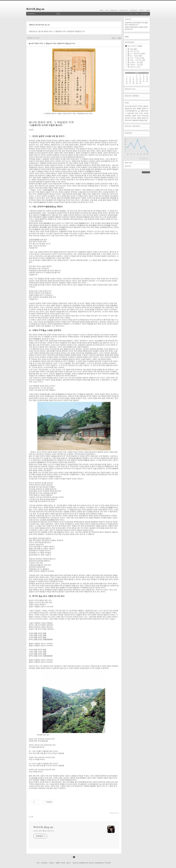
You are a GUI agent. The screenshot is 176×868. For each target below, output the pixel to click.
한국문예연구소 (132, 111)
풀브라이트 (134, 106)
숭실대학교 (131, 113)
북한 (139, 116)
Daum (91, 863)
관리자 (63, 863)
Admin (141, 10)
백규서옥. (128, 166)
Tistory (108, 863)
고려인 (140, 106)
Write (147, 10)
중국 (137, 113)
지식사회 (133, 118)
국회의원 (128, 116)
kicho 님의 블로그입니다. (44, 831)
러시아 (127, 106)
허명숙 (143, 111)
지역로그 (52, 863)
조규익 (141, 113)
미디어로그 (44, 863)
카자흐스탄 (145, 116)
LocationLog (123, 10)
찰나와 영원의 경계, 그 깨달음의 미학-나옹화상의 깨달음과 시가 (62, 31)
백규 (130, 120)
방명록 (58, 863)
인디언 (127, 118)
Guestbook (133, 10)
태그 (38, 863)
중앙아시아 (129, 108)
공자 (135, 108)
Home (102, 10)
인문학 (134, 116)
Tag (107, 10)
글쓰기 (68, 863)
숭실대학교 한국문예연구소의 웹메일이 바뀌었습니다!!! (136, 24)
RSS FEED (148, 172)
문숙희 (144, 118)
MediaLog (114, 10)
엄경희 (142, 120)
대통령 (139, 108)
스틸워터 (145, 106)
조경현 (139, 118)
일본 (146, 120)
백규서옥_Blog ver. (36, 9)
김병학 (144, 108)
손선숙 (146, 113)
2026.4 (137, 73)
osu (139, 111)
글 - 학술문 (118, 38)
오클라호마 (136, 120)
